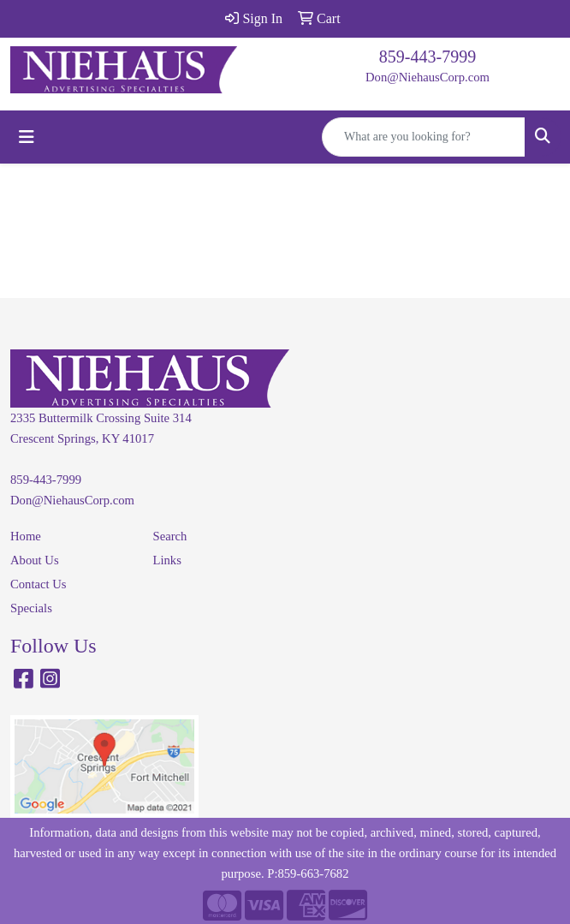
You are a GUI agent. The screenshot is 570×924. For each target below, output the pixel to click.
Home (26, 536)
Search (170, 536)
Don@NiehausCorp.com (427, 77)
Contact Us (39, 584)
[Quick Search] (424, 137)
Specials (31, 608)
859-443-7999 (427, 57)
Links (167, 560)
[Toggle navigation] (27, 137)
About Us (35, 560)
